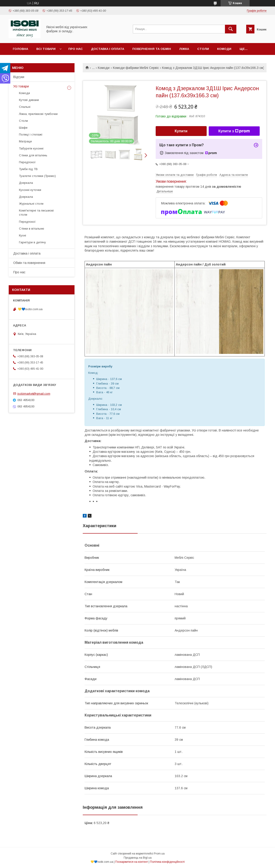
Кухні (23, 235)
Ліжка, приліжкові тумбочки (38, 114)
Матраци (25, 141)
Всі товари (46, 49)
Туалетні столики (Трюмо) (37, 176)
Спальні (25, 107)
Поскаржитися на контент (132, 862)
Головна (20, 49)
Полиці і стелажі (31, 134)
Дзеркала (26, 183)
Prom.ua (159, 854)
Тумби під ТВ (28, 169)
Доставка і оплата (108, 49)
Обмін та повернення (29, 263)
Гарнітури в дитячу (32, 242)
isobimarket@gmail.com (34, 394)
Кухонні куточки (30, 190)
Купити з (234, 131)
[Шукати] (231, 29)
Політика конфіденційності (167, 862)
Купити (181, 131)
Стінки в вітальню (32, 229)
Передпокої (27, 162)
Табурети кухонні (31, 148)
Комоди (224, 49)
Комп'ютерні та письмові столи (36, 213)
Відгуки (19, 77)
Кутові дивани (29, 100)
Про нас (76, 49)
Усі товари (21, 86)
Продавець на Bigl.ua (138, 858)
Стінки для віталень (33, 155)
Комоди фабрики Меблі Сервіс (136, 68)
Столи (203, 49)
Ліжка (184, 49)
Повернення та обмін (152, 49)
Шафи (23, 128)
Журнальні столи (31, 204)
